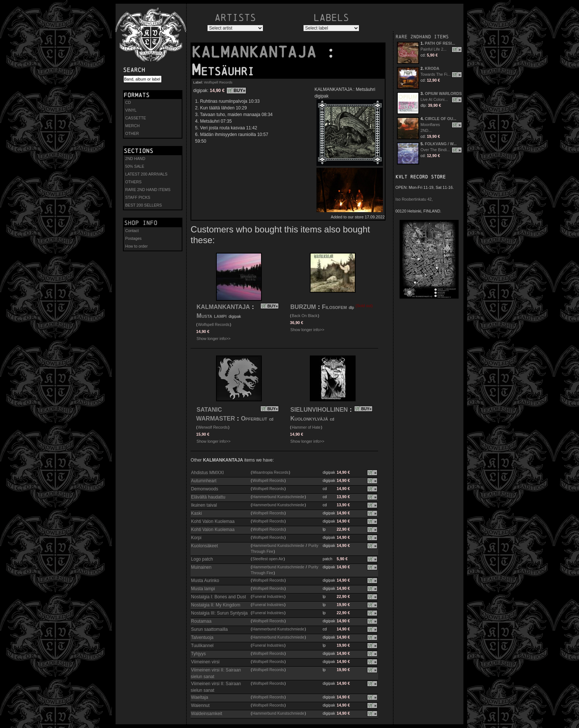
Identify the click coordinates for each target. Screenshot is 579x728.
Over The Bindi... (435, 150)
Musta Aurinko (205, 581)
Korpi (196, 538)
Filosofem (335, 307)
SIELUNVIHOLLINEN (319, 410)
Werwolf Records (213, 427)
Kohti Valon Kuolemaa (213, 521)
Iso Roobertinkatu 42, (414, 199)
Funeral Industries (268, 596)
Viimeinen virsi (205, 662)
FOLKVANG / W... (441, 144)
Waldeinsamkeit (206, 714)
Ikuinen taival (204, 505)
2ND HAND (135, 159)
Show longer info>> (213, 339)
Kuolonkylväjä (309, 419)
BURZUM (303, 307)
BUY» (239, 91)
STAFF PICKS (138, 197)
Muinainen (201, 567)
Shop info (141, 223)
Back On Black (305, 316)
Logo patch (202, 559)
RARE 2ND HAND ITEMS (148, 190)
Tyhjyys (198, 654)
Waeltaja (199, 697)
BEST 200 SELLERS (143, 205)
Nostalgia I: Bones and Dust (218, 597)
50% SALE (135, 166)
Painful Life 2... (434, 49)
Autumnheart (204, 481)
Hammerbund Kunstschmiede (278, 497)
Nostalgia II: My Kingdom (215, 605)
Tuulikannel (202, 646)
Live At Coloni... (434, 99)
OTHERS (133, 182)
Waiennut (200, 705)
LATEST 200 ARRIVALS (146, 174)
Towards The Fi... (436, 74)
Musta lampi (211, 316)
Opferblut (255, 419)
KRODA (432, 68)
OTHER (132, 133)
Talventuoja (202, 637)
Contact (132, 231)
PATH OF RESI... (440, 43)
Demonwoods (204, 489)
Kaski (196, 513)
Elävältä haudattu (208, 497)
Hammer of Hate (306, 427)
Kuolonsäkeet (204, 546)
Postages (133, 238)
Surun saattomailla (209, 629)
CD (128, 102)
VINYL (131, 110)
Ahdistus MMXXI (207, 473)
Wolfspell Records (218, 82)
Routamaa (201, 621)
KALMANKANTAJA (258, 52)
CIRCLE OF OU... (441, 119)
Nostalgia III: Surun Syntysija (219, 613)
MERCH (132, 126)
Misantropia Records (271, 472)
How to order (136, 246)
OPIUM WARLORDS (443, 93)
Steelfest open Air (268, 559)
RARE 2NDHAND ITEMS (422, 37)
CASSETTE (136, 118)
